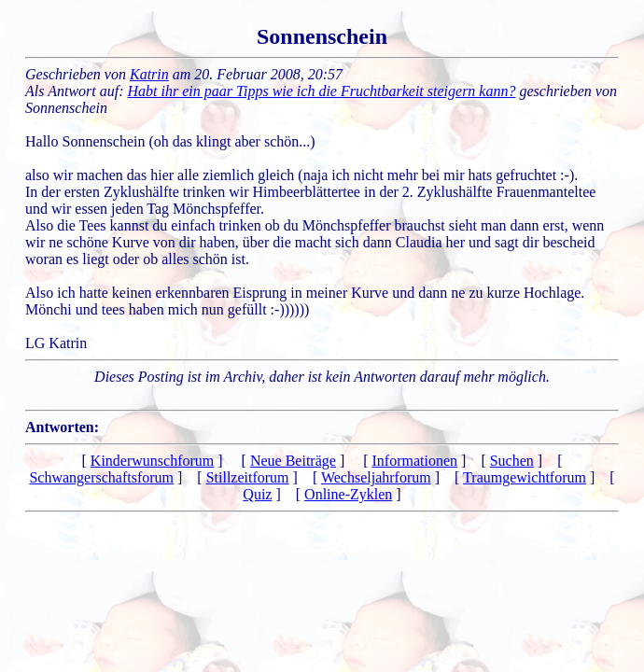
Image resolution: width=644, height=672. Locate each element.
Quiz (257, 494)
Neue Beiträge (293, 461)
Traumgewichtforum (525, 477)
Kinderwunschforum (152, 461)
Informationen (415, 461)
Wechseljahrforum (376, 477)
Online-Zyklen (348, 494)
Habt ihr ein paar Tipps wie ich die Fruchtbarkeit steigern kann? (322, 91)
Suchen (512, 461)
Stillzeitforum (248, 477)
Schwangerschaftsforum (101, 477)
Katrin (149, 74)
